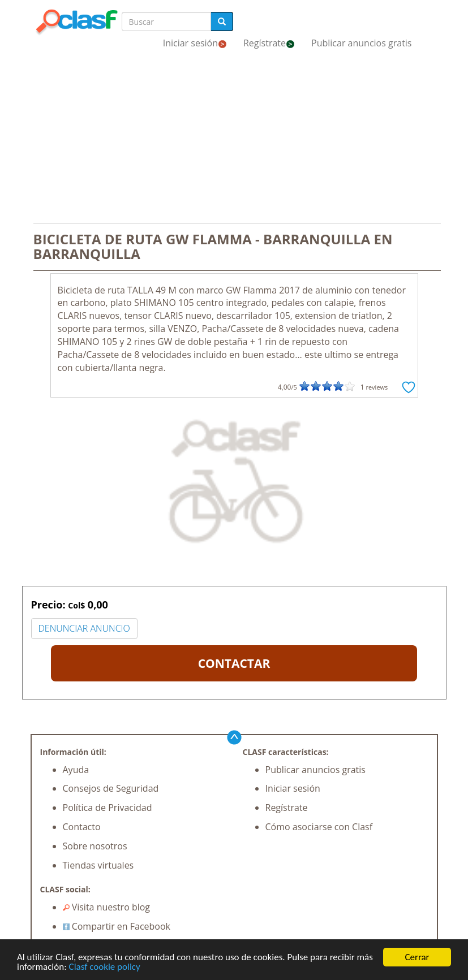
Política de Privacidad (108, 808)
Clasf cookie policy (105, 967)
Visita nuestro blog (107, 907)
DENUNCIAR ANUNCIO (84, 628)
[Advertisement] (234, 141)
